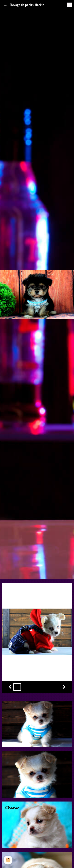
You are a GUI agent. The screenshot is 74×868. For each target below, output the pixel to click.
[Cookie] (8, 860)
